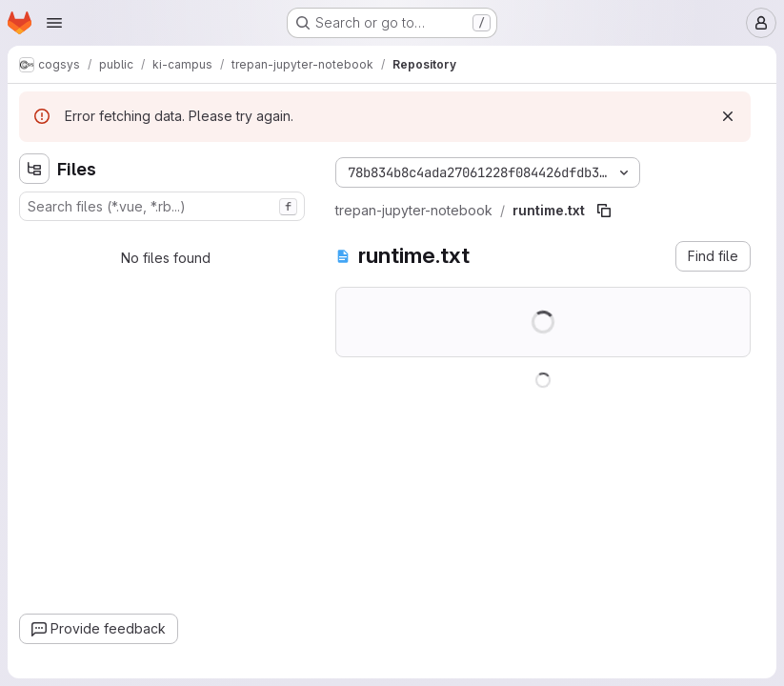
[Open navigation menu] (54, 23)
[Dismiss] (728, 116)
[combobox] (162, 206)
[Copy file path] (604, 211)
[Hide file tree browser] (34, 169)
